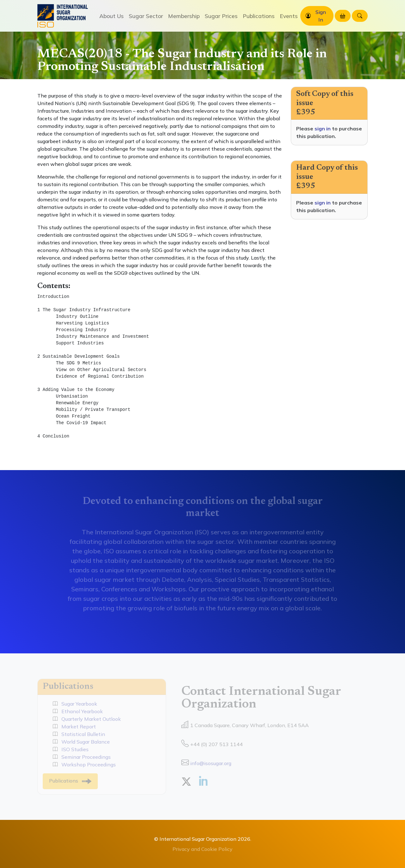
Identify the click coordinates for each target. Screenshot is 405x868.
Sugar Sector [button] (146, 16)
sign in (323, 129)
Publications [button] (259, 16)
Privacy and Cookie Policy (202, 849)
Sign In (321, 16)
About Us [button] (112, 16)
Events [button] (289, 16)
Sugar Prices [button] (221, 16)
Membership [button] (184, 16)
